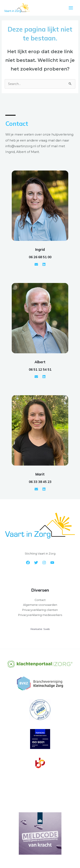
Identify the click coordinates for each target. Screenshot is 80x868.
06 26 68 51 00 (40, 257)
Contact (40, 600)
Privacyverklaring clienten (40, 610)
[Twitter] (36, 563)
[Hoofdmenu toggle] (71, 8)
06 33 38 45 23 (40, 482)
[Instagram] (44, 563)
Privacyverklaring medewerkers (40, 615)
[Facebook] (28, 563)
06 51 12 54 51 (40, 370)
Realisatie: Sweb (40, 629)
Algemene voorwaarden (40, 605)
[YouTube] (52, 563)
